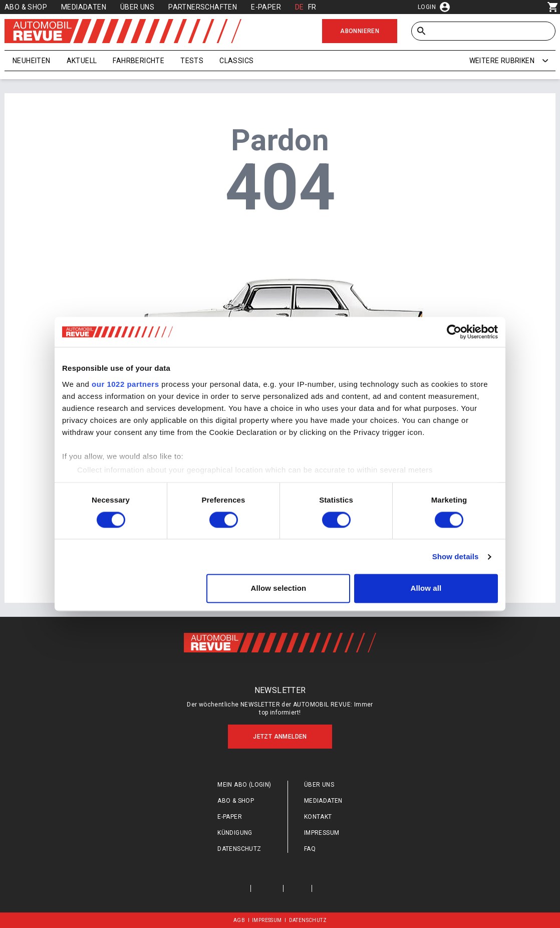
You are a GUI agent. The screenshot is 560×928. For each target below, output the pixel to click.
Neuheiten (32, 61)
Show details (456, 556)
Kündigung (235, 833)
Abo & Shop (26, 7)
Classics (236, 61)
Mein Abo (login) (244, 785)
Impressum (322, 833)
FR (312, 7)
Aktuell (82, 61)
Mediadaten (84, 7)
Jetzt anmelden (280, 737)
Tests (192, 61)
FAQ (310, 849)
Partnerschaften (203, 7)
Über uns (137, 7)
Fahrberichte (138, 61)
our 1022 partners (125, 384)
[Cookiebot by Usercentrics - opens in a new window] (454, 332)
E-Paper (266, 7)
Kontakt (318, 817)
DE (300, 7)
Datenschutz (239, 849)
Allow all (426, 589)
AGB (239, 920)
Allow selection (279, 589)
